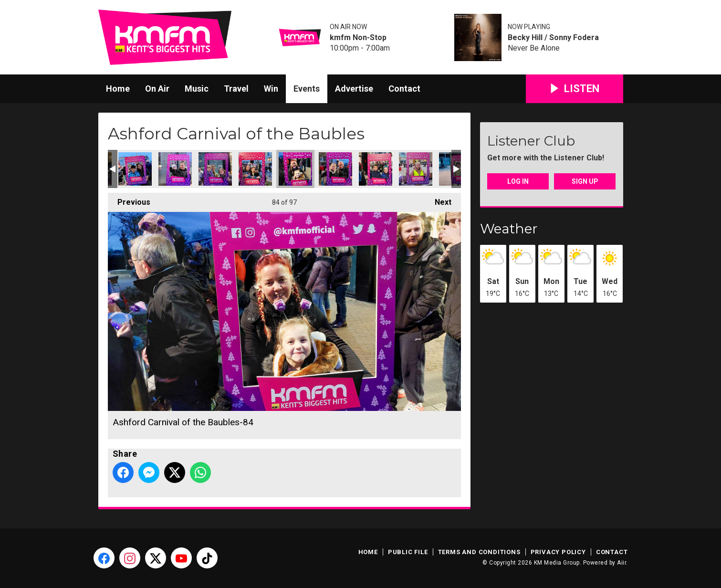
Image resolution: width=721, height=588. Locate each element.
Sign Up (585, 181)
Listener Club (531, 141)
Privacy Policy (558, 552)
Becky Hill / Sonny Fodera (553, 38)
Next (438, 200)
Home (118, 89)
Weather (509, 229)
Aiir (622, 563)
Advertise (354, 89)
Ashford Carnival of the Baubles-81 (175, 169)
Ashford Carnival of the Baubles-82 (215, 169)
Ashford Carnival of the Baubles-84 (295, 169)
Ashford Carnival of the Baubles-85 (335, 169)
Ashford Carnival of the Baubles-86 (376, 169)
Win (271, 89)
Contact (404, 89)
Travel (236, 89)
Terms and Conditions (479, 552)
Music (197, 89)
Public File (408, 552)
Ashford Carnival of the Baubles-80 (135, 169)
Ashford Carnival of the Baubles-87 (416, 169)
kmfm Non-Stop (358, 38)
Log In (518, 181)
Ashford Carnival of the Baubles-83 (255, 169)
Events (307, 89)
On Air (157, 89)
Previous (129, 200)
